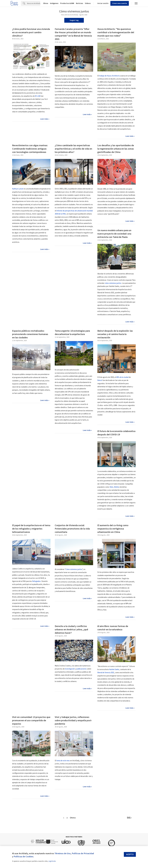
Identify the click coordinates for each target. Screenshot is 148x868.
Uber (111, 487)
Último (73, 818)
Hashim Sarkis (114, 669)
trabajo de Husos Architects (109, 76)
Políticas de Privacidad (83, 853)
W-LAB (38, 96)
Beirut (100, 380)
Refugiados (36, 581)
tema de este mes (63, 761)
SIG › (129, 818)
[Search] (34, 3)
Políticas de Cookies (24, 857)
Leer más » (45, 119)
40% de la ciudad (123, 377)
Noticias (79, 3)
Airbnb (116, 487)
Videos (88, 3)
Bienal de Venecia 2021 (106, 673)
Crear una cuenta (120, 3)
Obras (46, 3)
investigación (70, 669)
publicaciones (82, 669)
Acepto (130, 854)
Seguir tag (74, 20)
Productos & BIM (67, 3)
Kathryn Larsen (18, 189)
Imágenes (54, 3)
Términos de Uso (63, 853)
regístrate (52, 861)
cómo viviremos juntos (113, 283)
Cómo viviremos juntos (74, 569)
